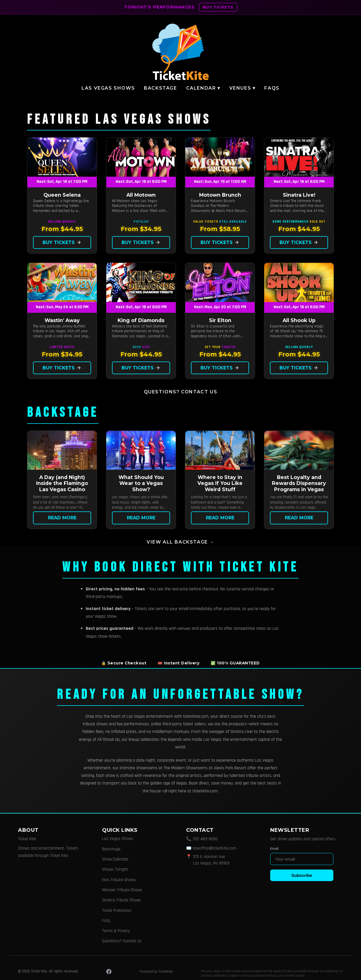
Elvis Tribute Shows (119, 880)
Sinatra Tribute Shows (122, 900)
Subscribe (302, 875)
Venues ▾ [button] (242, 88)
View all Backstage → (180, 542)
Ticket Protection (117, 911)
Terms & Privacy (116, 931)
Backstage (160, 88)
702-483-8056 (205, 839)
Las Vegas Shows (108, 88)
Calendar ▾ (203, 88)
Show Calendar (115, 859)
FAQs (272, 88)
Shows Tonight (115, 869)
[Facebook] (109, 972)
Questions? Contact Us (181, 392)
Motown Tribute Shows (122, 890)
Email (274, 849)
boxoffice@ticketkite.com (214, 848)
